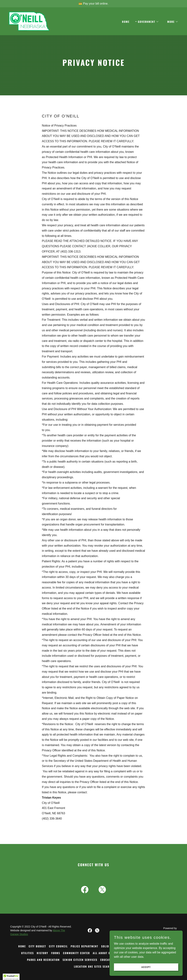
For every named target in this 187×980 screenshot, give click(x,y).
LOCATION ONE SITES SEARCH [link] (94, 966)
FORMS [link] (56, 953)
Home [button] (22, 946)
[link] (29, 21)
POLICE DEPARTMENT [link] (84, 946)
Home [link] (126, 22)
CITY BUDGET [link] (37, 946)
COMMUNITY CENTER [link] (76, 953)
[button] (147, 22)
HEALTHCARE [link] (158, 953)
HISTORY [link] (42, 953)
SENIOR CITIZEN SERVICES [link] (80, 960)
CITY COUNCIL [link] (58, 946)
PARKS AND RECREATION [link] (43, 960)
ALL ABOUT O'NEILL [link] (106, 953)
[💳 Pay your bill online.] (93, 4)
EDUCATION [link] (108, 960)
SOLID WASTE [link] (110, 946)
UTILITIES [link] (27, 953)
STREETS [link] (163, 946)
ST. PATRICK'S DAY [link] (134, 953)
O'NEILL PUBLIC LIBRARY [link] (138, 946)
